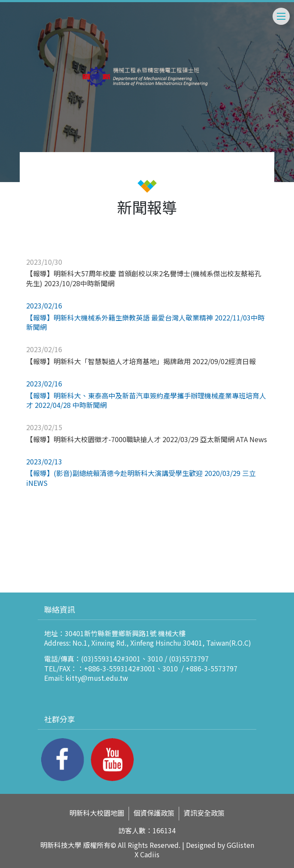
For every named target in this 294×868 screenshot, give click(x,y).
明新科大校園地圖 (97, 813)
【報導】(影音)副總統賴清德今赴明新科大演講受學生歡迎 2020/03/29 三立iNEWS (141, 478)
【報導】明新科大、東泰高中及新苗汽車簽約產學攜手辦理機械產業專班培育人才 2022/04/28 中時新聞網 (146, 400)
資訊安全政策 (204, 813)
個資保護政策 (154, 813)
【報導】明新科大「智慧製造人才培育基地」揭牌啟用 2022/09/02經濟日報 (141, 361)
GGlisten (240, 845)
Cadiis (150, 854)
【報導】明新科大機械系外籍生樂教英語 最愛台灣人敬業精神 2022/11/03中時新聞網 (145, 322)
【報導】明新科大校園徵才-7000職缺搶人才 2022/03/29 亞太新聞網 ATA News (147, 439)
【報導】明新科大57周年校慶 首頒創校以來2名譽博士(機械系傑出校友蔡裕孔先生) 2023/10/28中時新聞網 (144, 278)
